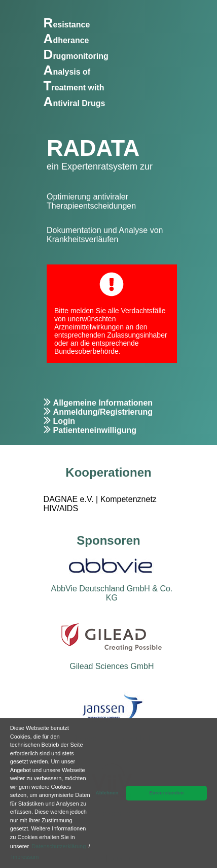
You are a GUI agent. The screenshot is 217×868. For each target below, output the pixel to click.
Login (64, 421)
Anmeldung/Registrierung (103, 412)
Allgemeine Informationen (103, 403)
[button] (43, 858)
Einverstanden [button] (166, 793)
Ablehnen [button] (107, 793)
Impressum (25, 857)
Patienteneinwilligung (95, 430)
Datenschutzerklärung (59, 846)
